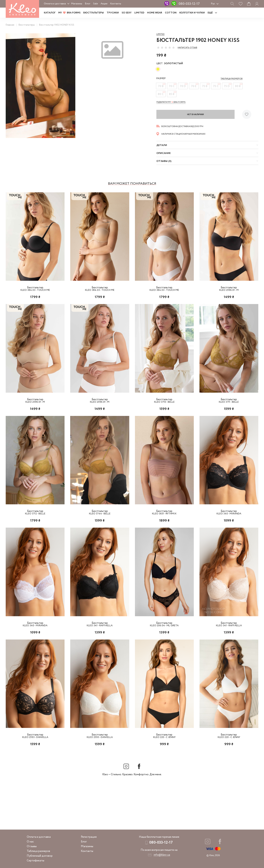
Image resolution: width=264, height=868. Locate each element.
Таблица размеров (38, 851)
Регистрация (89, 837)
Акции (104, 4)
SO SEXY (127, 13)
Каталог (50, 13)
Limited (160, 34)
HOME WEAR (155, 13)
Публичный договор (40, 856)
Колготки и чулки (192, 13)
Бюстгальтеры (94, 13)
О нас (30, 842)
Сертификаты (35, 861)
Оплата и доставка (55, 4)
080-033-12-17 (189, 4)
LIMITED (139, 13)
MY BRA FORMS (69, 13)
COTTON (171, 13)
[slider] (166, 48)
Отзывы (32, 846)
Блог (88, 4)
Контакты (116, 4)
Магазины (77, 4)
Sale (95, 4)
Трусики (113, 13)
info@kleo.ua (162, 855)
